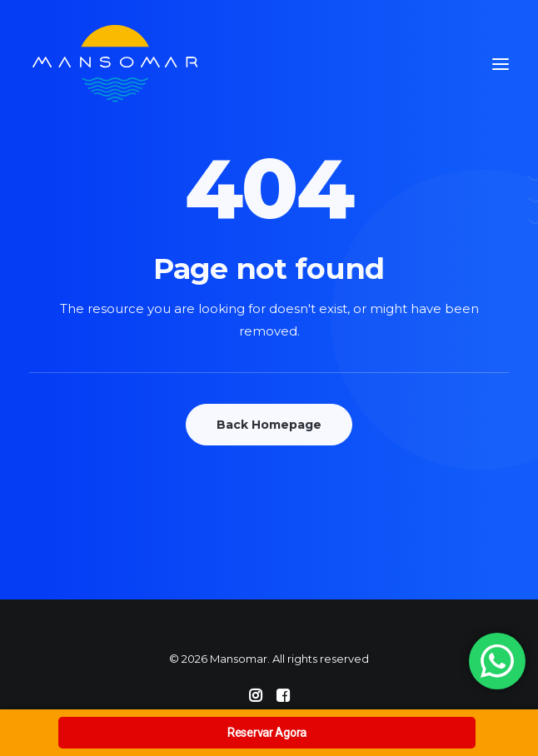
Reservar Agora (267, 733)
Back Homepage (269, 425)
